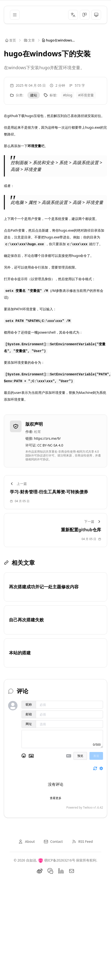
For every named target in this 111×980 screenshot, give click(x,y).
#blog (68, 95)
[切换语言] (73, 15)
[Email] (72, 871)
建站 (34, 95)
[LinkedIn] (61, 871)
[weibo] (40, 871)
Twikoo (88, 807)
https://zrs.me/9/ (47, 438)
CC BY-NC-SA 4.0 (50, 445)
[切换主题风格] (85, 15)
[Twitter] (50, 871)
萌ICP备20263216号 (60, 860)
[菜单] (15, 15)
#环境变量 (86, 95)
